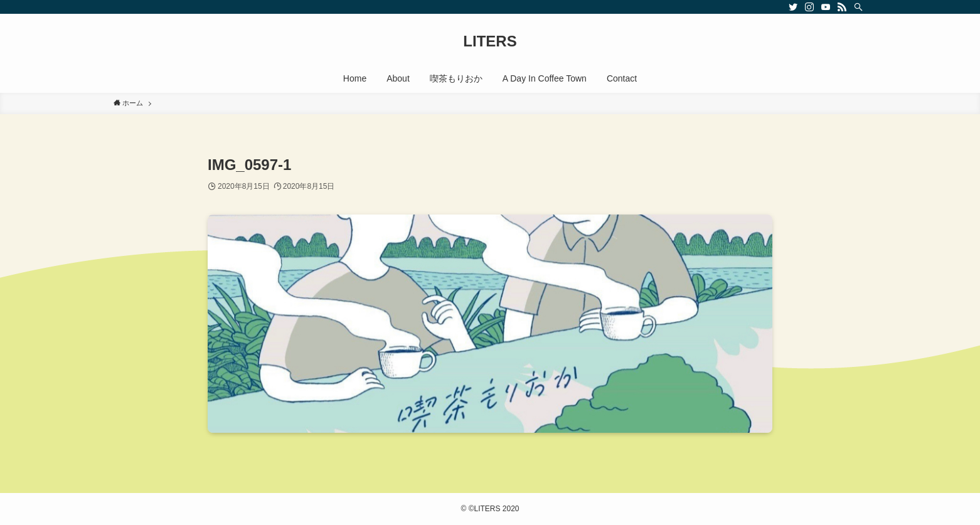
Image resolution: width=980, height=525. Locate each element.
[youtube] (826, 7)
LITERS (490, 41)
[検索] (858, 7)
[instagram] (809, 7)
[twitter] (793, 7)
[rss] (842, 7)
